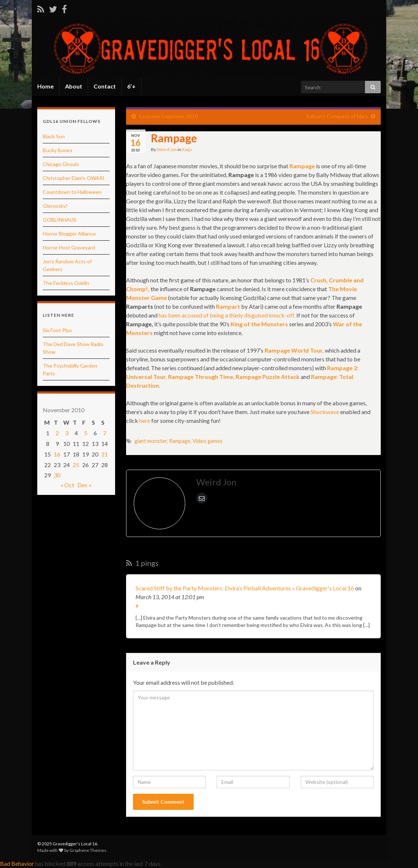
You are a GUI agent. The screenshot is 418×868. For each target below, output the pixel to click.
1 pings (142, 563)
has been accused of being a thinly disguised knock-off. (227, 315)
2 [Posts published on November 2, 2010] (57, 433)
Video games (208, 441)
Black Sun (54, 136)
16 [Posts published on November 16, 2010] (57, 454)
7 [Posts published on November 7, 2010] (105, 433)
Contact (105, 86)
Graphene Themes (88, 850)
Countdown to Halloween (72, 192)
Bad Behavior (17, 863)
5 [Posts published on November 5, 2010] (86, 433)
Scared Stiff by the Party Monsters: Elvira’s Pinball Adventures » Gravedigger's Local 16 (245, 588)
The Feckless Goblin (66, 283)
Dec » (85, 485)
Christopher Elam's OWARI (74, 178)
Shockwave (325, 412)
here (145, 420)
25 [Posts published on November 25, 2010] (76, 465)
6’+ (131, 86)
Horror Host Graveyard (69, 247)
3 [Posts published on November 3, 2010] (67, 433)
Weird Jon (167, 149)
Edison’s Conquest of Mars (337, 116)
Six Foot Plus (57, 330)
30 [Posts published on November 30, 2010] (57, 475)
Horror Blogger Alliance (69, 234)
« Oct (67, 485)
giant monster (151, 441)
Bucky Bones (58, 150)
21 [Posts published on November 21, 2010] (104, 454)
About (74, 86)
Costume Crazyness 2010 (168, 116)
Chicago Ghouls (61, 164)
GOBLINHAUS (60, 220)
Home (45, 86)
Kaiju (187, 149)
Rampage (180, 441)
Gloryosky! (55, 206)
